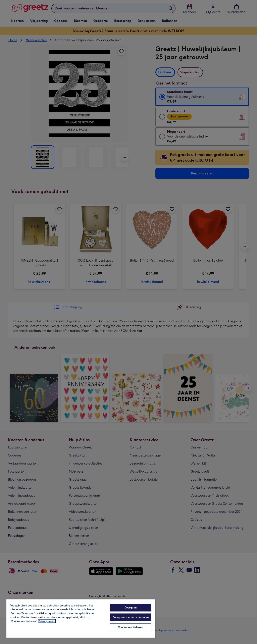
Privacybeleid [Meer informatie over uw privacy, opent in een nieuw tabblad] (47, 621)
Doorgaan (131, 608)
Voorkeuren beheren (131, 627)
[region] (81, 618)
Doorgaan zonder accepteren (131, 617)
